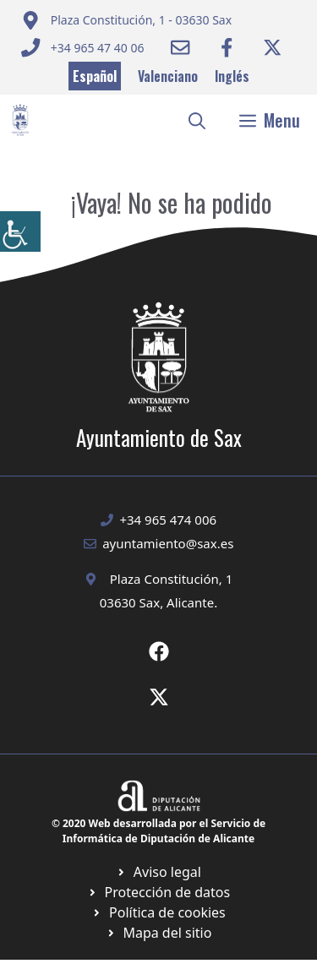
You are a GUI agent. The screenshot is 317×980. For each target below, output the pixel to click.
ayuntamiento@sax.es (168, 543)
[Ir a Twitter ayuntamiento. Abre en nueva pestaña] (272, 47)
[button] (197, 120)
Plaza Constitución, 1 (172, 579)
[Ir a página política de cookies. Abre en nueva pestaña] (158, 892)
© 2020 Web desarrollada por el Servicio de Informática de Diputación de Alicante (158, 831)
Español (95, 76)
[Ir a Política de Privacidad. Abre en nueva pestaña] (158, 872)
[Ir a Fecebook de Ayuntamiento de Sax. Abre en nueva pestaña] (159, 651)
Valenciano (168, 76)
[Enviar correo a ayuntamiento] (126, 20)
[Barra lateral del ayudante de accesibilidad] (20, 231)
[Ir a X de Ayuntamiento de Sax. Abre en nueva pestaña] (159, 697)
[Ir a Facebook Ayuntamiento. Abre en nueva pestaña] (227, 47)
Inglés (232, 76)
